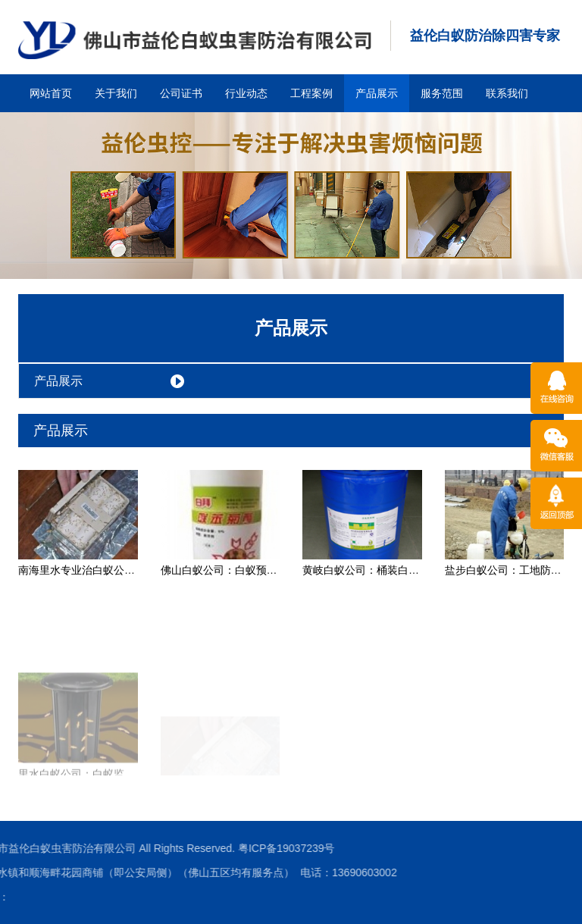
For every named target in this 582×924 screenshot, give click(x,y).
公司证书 (181, 93)
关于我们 (116, 93)
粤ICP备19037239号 (165, 848)
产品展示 (377, 93)
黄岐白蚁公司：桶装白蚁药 (366, 570)
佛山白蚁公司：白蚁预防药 (224, 570)
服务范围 (442, 93)
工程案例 (311, 93)
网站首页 (51, 93)
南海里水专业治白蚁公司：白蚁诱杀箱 (108, 570)
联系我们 (507, 93)
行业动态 (246, 93)
